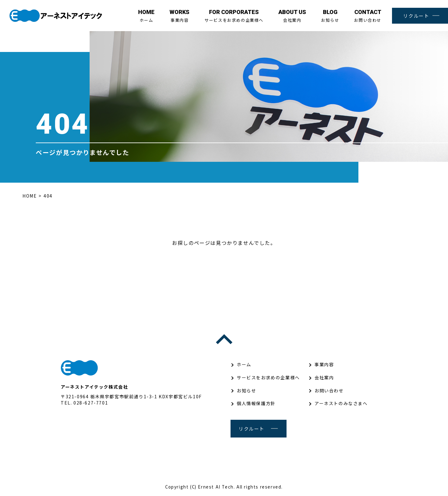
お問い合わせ (368, 16)
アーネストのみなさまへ (341, 403)
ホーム (146, 16)
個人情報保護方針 (256, 403)
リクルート (416, 16)
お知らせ (330, 16)
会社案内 (292, 16)
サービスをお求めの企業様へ (234, 16)
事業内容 (180, 16)
